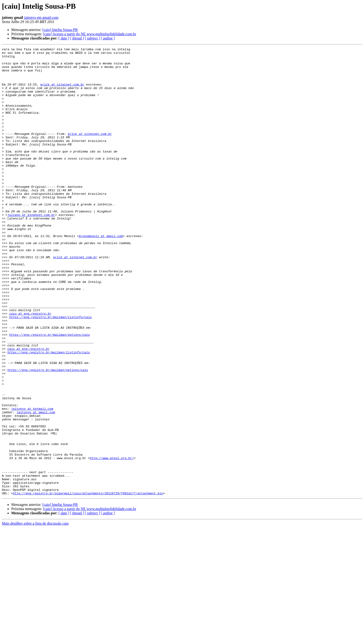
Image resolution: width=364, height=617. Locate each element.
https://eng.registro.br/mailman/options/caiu (49, 392)
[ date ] (64, 38)
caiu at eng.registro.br (30, 367)
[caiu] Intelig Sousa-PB (60, 30)
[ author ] (108, 38)
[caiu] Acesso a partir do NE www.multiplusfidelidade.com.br (90, 34)
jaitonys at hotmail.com (32, 481)
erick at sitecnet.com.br (62, 92)
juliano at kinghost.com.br (31, 249)
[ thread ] (77, 38)
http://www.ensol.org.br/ (112, 540)
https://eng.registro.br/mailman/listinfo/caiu (50, 371)
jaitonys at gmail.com (36, 485)
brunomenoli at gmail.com (101, 274)
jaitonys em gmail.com (41, 18)
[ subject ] (92, 38)
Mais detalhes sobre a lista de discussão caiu (35, 613)
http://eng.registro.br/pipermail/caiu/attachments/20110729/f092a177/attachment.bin (88, 583)
